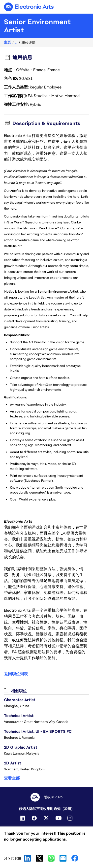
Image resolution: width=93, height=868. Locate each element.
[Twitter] (47, 818)
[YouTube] (59, 818)
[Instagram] (70, 818)
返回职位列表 (16, 674)
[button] (84, 7)
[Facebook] (35, 818)
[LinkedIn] (23, 818)
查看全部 (12, 778)
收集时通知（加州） (59, 809)
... (16, 42)
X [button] (39, 858)
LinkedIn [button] (27, 858)
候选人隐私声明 (31, 809)
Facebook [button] (75, 858)
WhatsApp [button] (51, 858)
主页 (7, 42)
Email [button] (63, 858)
